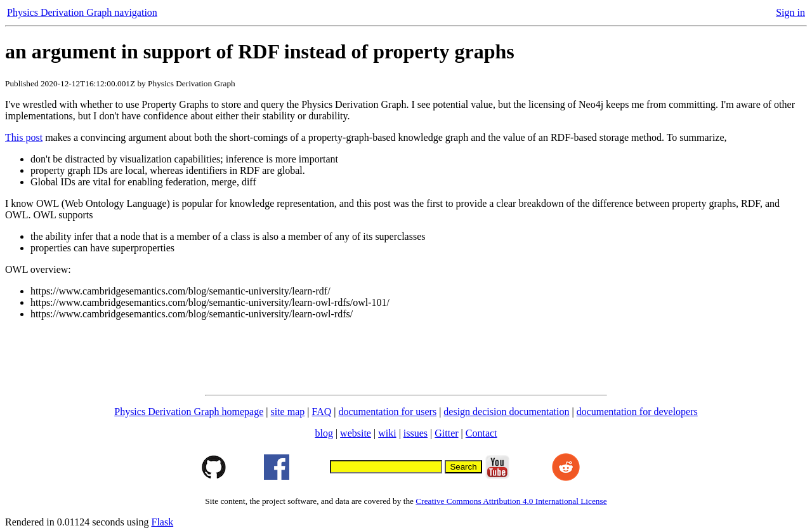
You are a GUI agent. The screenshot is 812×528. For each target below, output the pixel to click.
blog (324, 433)
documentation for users (388, 412)
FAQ (321, 412)
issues (416, 433)
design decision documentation (506, 412)
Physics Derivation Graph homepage (189, 412)
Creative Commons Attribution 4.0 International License (511, 501)
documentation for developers (637, 412)
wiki (387, 433)
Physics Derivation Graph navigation (82, 12)
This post (24, 137)
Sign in (790, 12)
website (356, 433)
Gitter (446, 433)
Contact (481, 433)
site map (288, 412)
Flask (162, 522)
